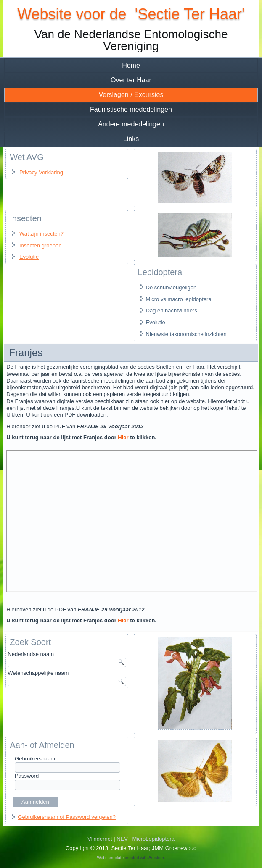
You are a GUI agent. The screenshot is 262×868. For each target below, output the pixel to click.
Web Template (111, 858)
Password (27, 776)
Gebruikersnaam (35, 759)
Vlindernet (100, 839)
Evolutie (29, 257)
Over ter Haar (131, 80)
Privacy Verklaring (41, 172)
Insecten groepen (40, 245)
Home (131, 65)
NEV (122, 839)
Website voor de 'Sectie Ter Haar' (131, 14)
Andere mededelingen (131, 124)
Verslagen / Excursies (131, 95)
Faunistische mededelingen (131, 109)
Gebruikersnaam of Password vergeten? (67, 817)
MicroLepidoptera (153, 839)
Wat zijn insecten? (41, 234)
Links (131, 139)
